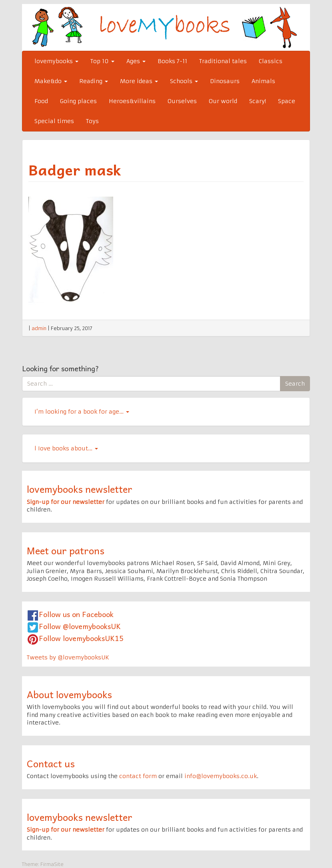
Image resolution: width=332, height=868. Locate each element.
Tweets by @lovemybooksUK (68, 657)
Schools (184, 81)
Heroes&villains (132, 101)
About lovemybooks (69, 694)
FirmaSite (52, 864)
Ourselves (182, 101)
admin (39, 328)
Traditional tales (223, 61)
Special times (54, 121)
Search (295, 384)
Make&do (51, 81)
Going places (78, 101)
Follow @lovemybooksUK (80, 626)
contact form (138, 776)
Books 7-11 (172, 61)
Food (41, 101)
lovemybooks (56, 61)
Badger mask (75, 169)
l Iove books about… (66, 448)
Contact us (51, 763)
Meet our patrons (66, 550)
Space (287, 101)
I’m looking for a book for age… (82, 412)
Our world (223, 101)
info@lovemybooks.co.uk (221, 776)
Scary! (258, 101)
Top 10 (102, 61)
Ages (136, 61)
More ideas (139, 81)
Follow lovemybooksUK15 (81, 638)
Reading (94, 81)
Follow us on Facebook (76, 614)
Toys (92, 121)
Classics (271, 61)
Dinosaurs (225, 81)
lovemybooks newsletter (80, 489)
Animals (263, 81)
